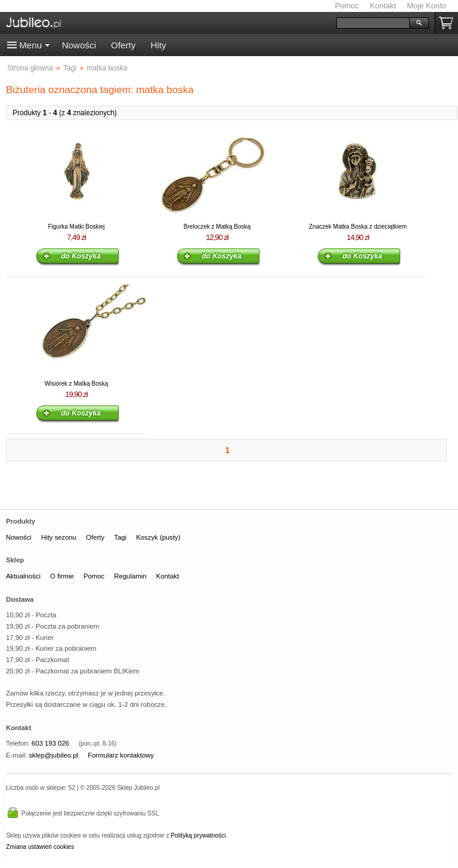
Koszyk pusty (448, 23)
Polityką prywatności (198, 835)
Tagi (120, 537)
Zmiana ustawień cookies (40, 847)
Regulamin (130, 576)
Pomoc (347, 6)
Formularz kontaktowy (121, 755)
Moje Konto (426, 6)
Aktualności (23, 576)
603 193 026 (50, 743)
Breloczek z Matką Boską (217, 227)
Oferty (123, 45)
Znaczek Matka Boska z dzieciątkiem (358, 227)
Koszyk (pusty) (158, 537)
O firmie (62, 576)
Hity (158, 45)
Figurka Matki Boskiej (76, 227)
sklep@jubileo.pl (53, 755)
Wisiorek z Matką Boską (77, 384)
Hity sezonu (59, 537)
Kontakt (383, 6)
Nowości (79, 45)
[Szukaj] (373, 23)
